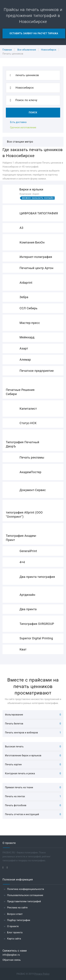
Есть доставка (18, 122)
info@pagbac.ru (11, 955)
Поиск (33, 113)
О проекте (13, 926)
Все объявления (27, 50)
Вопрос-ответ (15, 914)
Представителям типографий (24, 901)
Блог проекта (15, 932)
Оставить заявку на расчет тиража (34, 33)
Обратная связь (12, 960)
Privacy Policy (42, 974)
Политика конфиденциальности (26, 889)
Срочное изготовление (23, 127)
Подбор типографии (19, 920)
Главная (7, 50)
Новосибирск (49, 50)
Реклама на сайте (17, 908)
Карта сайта (14, 939)
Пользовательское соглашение (25, 895)
